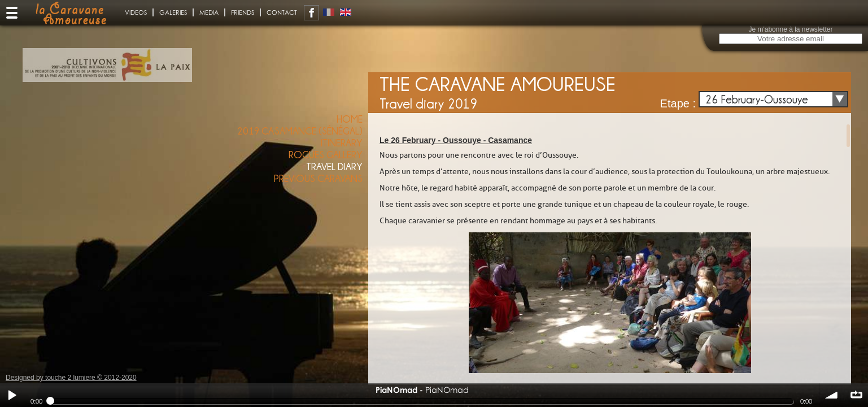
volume (832, 395)
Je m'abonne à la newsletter (790, 29)
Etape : (678, 103)
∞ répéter (856, 395)
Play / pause (12, 395)
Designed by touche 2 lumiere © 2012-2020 (71, 378)
